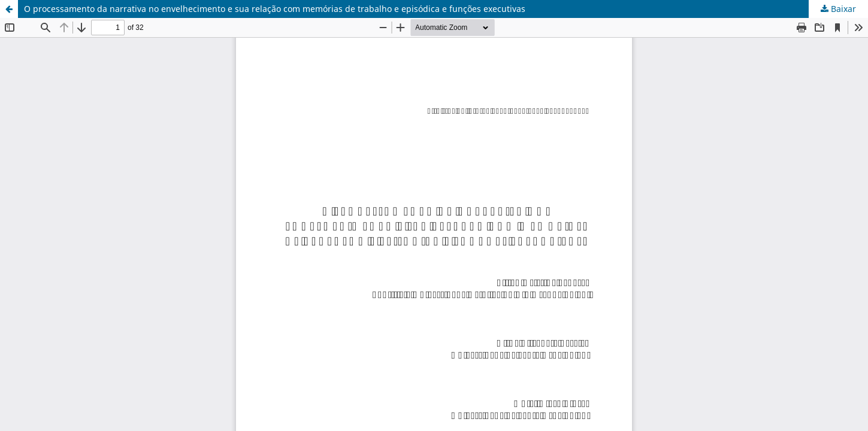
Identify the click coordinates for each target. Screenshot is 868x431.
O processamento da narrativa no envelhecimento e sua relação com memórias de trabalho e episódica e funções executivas (275, 9)
